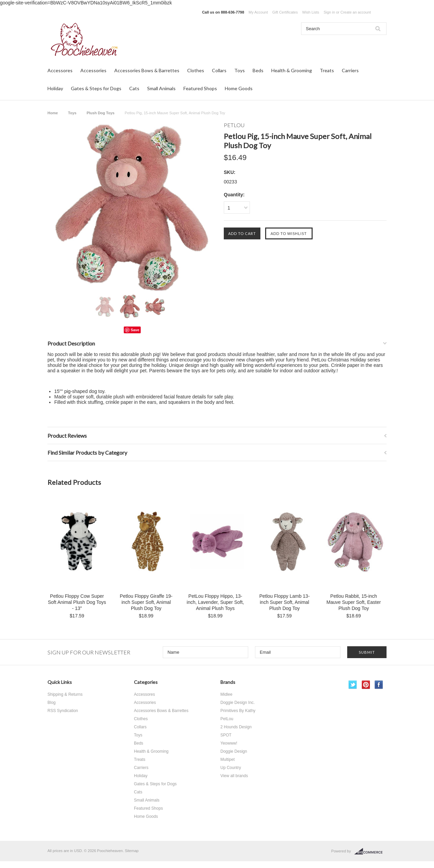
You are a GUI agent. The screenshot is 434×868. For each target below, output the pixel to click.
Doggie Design (234, 751)
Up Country (231, 768)
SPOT (226, 735)
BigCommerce (370, 851)
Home (53, 113)
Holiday (55, 88)
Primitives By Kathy (238, 711)
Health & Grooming (292, 70)
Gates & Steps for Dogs (96, 88)
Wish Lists (311, 12)
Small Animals (161, 88)
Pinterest (366, 685)
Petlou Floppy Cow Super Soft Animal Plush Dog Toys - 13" (77, 602)
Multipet (228, 759)
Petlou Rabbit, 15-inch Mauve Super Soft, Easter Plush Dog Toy (354, 602)
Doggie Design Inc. (238, 703)
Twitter (353, 685)
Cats (134, 88)
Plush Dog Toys (100, 113)
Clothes (196, 70)
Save (135, 330)
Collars (219, 70)
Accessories (93, 70)
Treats (327, 70)
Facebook (379, 685)
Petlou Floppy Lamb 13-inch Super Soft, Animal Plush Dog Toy (285, 602)
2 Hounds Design (236, 727)
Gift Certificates (285, 12)
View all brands (234, 776)
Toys (240, 70)
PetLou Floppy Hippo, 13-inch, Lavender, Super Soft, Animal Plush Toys (215, 602)
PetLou (227, 719)
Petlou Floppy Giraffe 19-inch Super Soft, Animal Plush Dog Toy (146, 602)
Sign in (329, 12)
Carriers (350, 70)
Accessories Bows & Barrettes (147, 70)
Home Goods (239, 88)
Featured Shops (200, 88)
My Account (258, 12)
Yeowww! (229, 743)
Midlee (226, 694)
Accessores (60, 70)
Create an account (356, 12)
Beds (258, 70)
